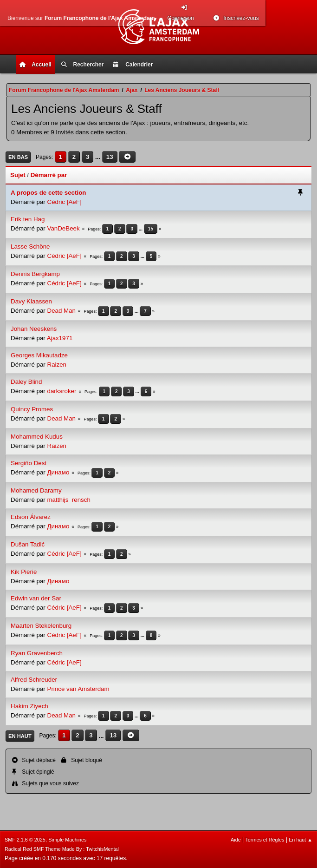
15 (151, 229)
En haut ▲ (301, 840)
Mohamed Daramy (36, 490)
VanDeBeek (64, 228)
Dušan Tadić (28, 544)
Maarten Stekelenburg (41, 626)
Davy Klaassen (31, 301)
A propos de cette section (48, 193)
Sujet (18, 175)
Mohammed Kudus (37, 437)
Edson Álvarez (31, 517)
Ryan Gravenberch (37, 653)
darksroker (62, 391)
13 (110, 157)
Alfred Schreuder (34, 680)
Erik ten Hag (28, 219)
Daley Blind (26, 382)
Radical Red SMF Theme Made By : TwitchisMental (62, 849)
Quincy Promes (32, 409)
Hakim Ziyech (29, 706)
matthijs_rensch (69, 500)
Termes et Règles (265, 840)
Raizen (57, 365)
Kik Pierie (24, 572)
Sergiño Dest (29, 463)
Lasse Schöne (30, 247)
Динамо (58, 472)
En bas (18, 157)
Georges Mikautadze (39, 355)
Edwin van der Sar (36, 598)
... (99, 157)
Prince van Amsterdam (78, 689)
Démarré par (49, 175)
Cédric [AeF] (65, 202)
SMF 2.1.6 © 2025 (25, 840)
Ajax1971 (60, 338)
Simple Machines (67, 840)
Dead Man (62, 311)
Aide (236, 840)
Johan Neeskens (34, 329)
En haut (20, 736)
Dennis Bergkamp (35, 274)
